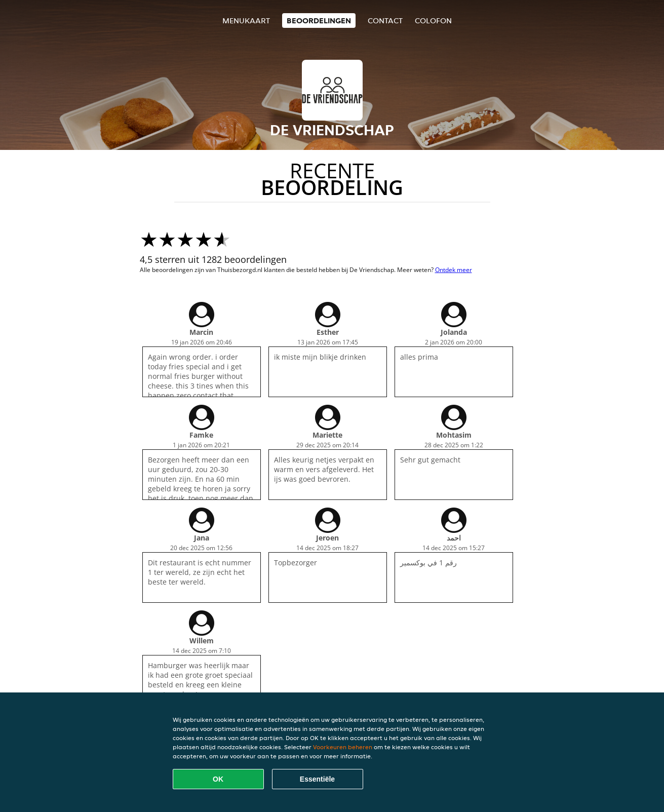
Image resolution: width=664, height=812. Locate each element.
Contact (385, 21)
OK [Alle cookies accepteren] (218, 779)
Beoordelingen (319, 21)
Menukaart (246, 21)
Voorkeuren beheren (343, 747)
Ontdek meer (454, 270)
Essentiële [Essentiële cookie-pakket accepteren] (317, 779)
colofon (433, 21)
